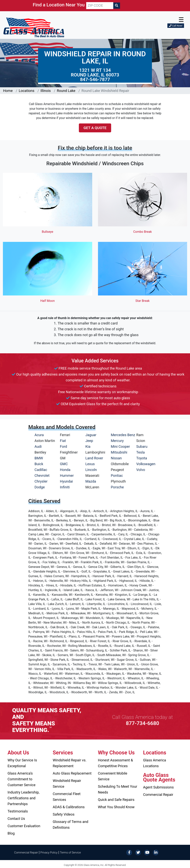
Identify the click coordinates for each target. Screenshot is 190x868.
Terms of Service (70, 853)
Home (8, 91)
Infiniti (65, 487)
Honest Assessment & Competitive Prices (115, 763)
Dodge (40, 487)
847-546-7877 (95, 80)
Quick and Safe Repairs (116, 800)
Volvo (141, 470)
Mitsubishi (119, 452)
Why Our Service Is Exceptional (22, 763)
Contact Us (16, 819)
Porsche (117, 487)
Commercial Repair (158, 795)
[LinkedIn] (156, 852)
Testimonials (18, 811)
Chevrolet (42, 476)
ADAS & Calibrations (69, 807)
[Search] (117, 6)
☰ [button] (181, 20)
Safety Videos (64, 814)
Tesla (141, 452)
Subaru (142, 446)
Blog (11, 833)
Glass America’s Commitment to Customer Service (21, 779)
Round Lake (66, 91)
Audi (38, 446)
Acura (39, 435)
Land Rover (94, 458)
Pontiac (117, 476)
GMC (64, 464)
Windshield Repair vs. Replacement (70, 763)
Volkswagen (146, 464)
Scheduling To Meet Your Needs (118, 789)
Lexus (90, 464)
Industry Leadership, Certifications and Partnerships (23, 798)
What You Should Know (116, 807)
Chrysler (41, 481)
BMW (39, 458)
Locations (27, 91)
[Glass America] (34, 27)
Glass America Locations (155, 763)
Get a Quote (95, 128)
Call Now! (176, 26)
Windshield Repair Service (67, 784)
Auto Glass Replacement (72, 773)
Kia (88, 446)
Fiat (63, 441)
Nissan (116, 458)
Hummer (67, 476)
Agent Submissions (158, 787)
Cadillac (41, 470)
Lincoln (91, 470)
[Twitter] (138, 852)
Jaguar (91, 435)
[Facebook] (129, 852)
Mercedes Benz (123, 435)
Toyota (142, 458)
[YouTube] (147, 852)
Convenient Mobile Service (113, 776)
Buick (39, 464)
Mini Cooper (120, 446)
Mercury (117, 441)
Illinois (46, 91)
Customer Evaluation (24, 826)
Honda (65, 470)
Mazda (91, 481)
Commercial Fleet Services (67, 797)
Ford (63, 446)
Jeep (89, 441)
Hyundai (66, 481)
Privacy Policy (49, 853)
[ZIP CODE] (100, 6)
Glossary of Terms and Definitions (71, 825)
